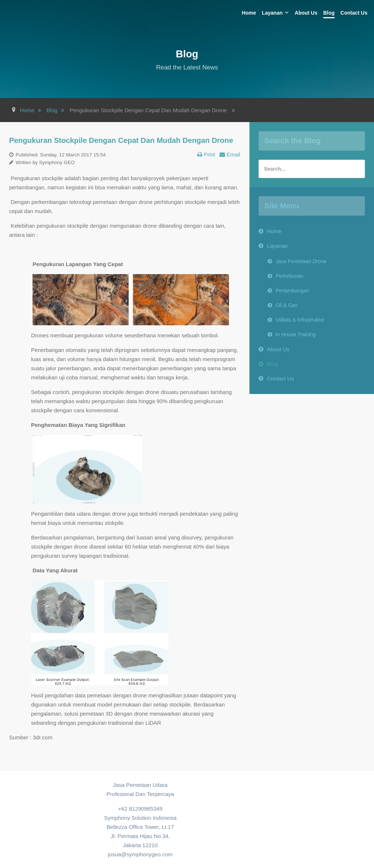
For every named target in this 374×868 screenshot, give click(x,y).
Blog (272, 364)
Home (274, 231)
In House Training (296, 334)
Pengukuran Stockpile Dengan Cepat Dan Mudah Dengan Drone (121, 140)
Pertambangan (293, 291)
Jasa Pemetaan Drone (301, 261)
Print (209, 154)
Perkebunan (290, 276)
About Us (278, 349)
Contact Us (280, 378)
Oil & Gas (287, 305)
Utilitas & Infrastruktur (300, 320)
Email (233, 154)
